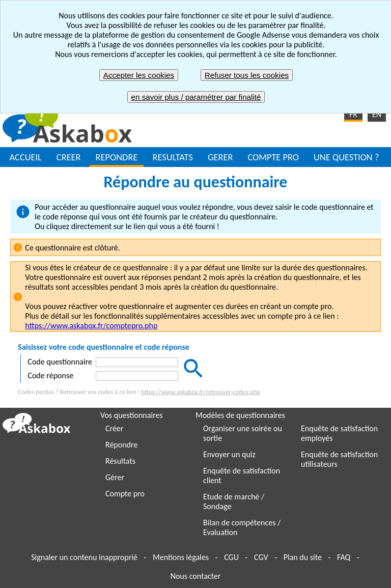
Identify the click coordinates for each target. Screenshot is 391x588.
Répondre (121, 445)
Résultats (120, 461)
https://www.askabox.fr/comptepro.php (91, 326)
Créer (114, 428)
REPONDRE (117, 157)
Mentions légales (181, 557)
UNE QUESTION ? (346, 157)
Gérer (115, 477)
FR (353, 114)
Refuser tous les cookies (247, 75)
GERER (220, 157)
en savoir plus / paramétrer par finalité (196, 97)
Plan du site (303, 557)
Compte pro (125, 494)
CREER (69, 157)
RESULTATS (172, 157)
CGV (261, 557)
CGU (231, 557)
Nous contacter (196, 576)
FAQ (344, 557)
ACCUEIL (26, 157)
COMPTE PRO (273, 157)
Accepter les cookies (139, 75)
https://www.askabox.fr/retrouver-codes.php (201, 392)
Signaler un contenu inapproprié (84, 557)
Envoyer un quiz (229, 454)
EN (377, 114)
